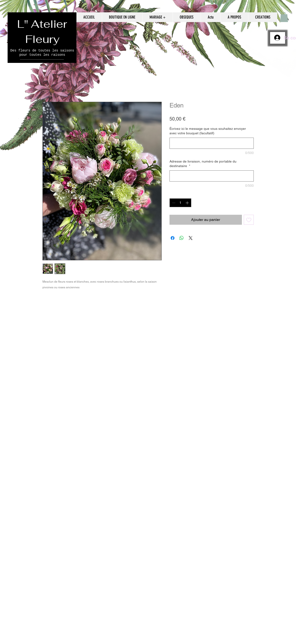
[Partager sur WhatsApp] (182, 238)
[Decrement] (173, 203)
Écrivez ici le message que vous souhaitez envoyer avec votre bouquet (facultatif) (208, 131)
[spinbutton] (180, 203)
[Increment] (188, 203)
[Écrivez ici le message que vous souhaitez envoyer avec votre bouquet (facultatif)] (212, 143)
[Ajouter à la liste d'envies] (249, 220)
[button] (284, 17)
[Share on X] (191, 238)
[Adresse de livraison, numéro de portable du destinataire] (212, 176)
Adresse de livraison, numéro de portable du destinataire (203, 164)
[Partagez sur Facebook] (173, 238)
